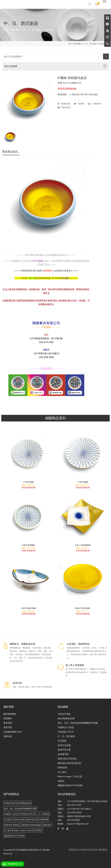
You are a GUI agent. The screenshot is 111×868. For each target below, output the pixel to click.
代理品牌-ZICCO (66, 732)
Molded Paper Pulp (78, 866)
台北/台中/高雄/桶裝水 (58, 866)
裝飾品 (61, 781)
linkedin (95, 104)
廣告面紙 (16, 858)
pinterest (64, 107)
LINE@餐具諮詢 (13, 864)
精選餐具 (8, 718)
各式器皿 (62, 741)
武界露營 (38, 866)
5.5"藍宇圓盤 (28, 482)
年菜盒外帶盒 (64, 714)
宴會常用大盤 (64, 750)
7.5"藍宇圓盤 (83, 482)
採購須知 (8, 736)
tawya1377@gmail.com (78, 824)
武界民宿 (26, 866)
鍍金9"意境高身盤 (83, 608)
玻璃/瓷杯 (62, 768)
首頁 (6, 30)
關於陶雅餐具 (10, 714)
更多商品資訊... (11, 152)
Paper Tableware (69, 866)
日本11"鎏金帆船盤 (83, 545)
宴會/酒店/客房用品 (67, 759)
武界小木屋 (32, 866)
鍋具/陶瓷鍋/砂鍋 (66, 718)
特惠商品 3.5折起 (66, 727)
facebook (64, 104)
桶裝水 (43, 866)
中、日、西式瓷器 (32, 30)
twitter (79, 104)
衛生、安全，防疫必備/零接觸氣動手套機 (78, 723)
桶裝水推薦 (49, 866)
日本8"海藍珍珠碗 (28, 608)
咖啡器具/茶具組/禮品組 (69, 763)
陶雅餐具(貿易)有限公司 (31, 850)
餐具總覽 (16, 30)
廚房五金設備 (64, 745)
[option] (10, 137)
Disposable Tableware (8, 858)
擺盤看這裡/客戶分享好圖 (70, 785)
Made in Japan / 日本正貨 (70, 777)
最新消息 (8, 727)
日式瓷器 (49, 30)
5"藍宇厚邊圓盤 (28, 545)
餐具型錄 (8, 723)
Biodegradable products (88, 866)
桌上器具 (62, 772)
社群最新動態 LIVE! (13, 732)
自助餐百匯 (63, 754)
